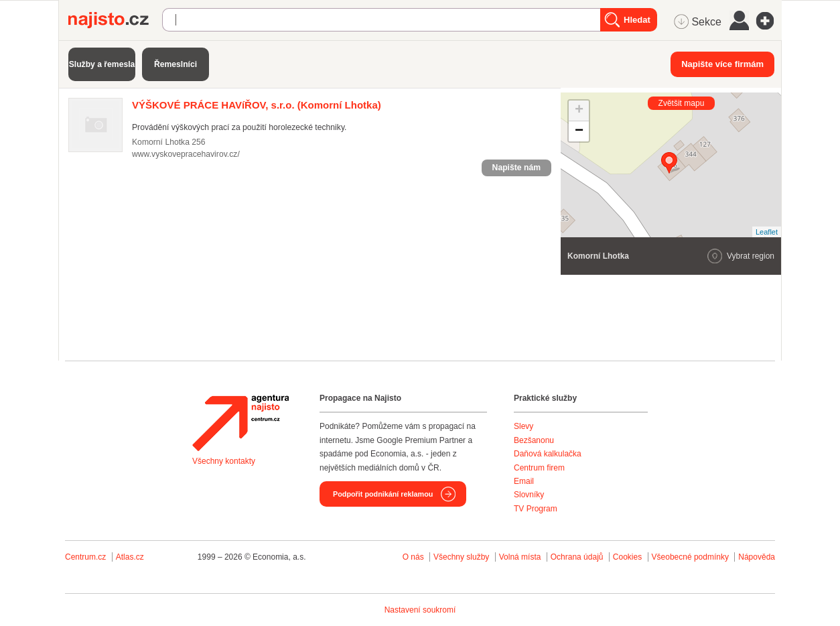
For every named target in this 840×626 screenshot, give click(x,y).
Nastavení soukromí (420, 610)
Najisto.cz (115, 20)
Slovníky (529, 495)
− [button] (579, 131)
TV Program (536, 509)
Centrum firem (539, 468)
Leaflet (767, 232)
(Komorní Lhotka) (257, 105)
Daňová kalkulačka (548, 454)
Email (524, 481)
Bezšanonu (534, 440)
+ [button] (579, 111)
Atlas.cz (130, 557)
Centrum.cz (85, 557)
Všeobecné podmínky (690, 557)
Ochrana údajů (577, 557)
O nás (413, 557)
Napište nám (516, 168)
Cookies (627, 557)
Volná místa (520, 557)
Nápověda (757, 557)
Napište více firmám (722, 64)
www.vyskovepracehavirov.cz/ (186, 154)
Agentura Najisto (240, 423)
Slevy (523, 426)
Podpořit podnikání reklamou (383, 494)
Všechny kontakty (224, 461)
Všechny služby (463, 557)
